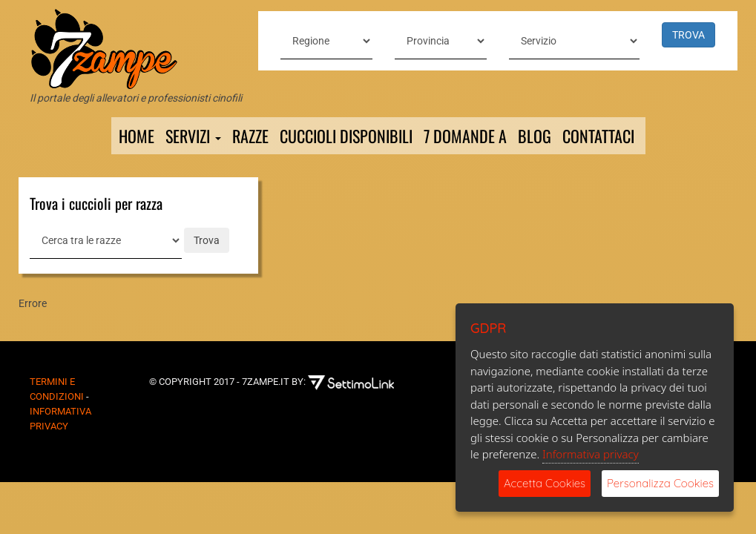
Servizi (193, 136)
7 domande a (465, 136)
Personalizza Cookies (660, 483)
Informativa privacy (591, 454)
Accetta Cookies (545, 483)
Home (137, 136)
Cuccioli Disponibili (346, 136)
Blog (535, 136)
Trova (207, 240)
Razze (250, 136)
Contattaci (598, 136)
